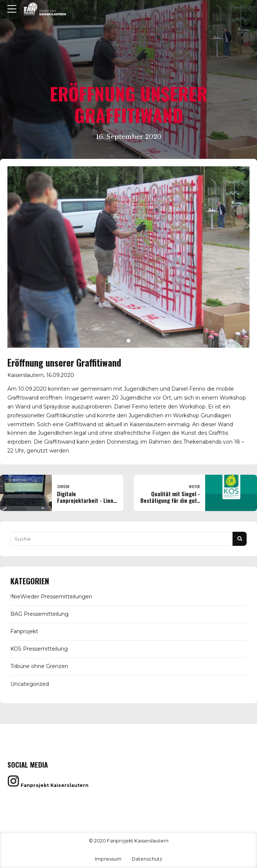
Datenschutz (147, 859)
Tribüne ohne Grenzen (39, 666)
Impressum (108, 859)
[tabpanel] (128, 257)
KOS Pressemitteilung (39, 649)
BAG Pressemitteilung (39, 614)
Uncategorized (30, 684)
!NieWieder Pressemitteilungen (51, 597)
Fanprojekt (24, 631)
